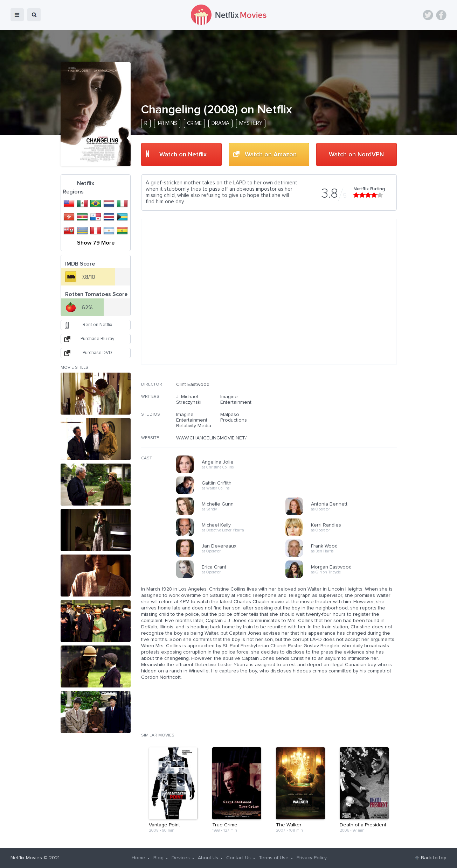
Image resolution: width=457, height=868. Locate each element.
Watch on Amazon (271, 155)
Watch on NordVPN (356, 155)
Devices (181, 858)
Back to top (434, 858)
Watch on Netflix (183, 155)
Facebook (441, 15)
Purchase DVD (97, 353)
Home (139, 858)
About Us (208, 858)
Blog (158, 858)
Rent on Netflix (97, 325)
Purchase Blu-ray (97, 339)
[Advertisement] (344, 426)
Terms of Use (274, 858)
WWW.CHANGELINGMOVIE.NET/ (211, 438)
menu (17, 15)
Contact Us (238, 858)
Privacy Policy (312, 858)
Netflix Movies (26, 858)
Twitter (428, 15)
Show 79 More (96, 243)
